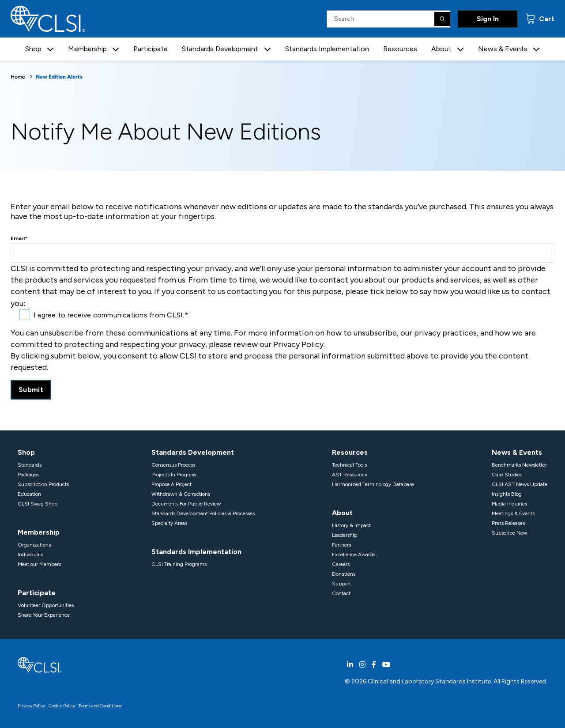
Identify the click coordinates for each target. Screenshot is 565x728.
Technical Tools (349, 465)
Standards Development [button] (220, 49)
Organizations (34, 545)
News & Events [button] (503, 49)
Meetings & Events (513, 513)
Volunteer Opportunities (46, 605)
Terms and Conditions (100, 706)
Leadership (345, 535)
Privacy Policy (31, 706)
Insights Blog (507, 494)
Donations (344, 574)
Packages (28, 475)
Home (18, 77)
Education (29, 494)
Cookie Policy (62, 706)
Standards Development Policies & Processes (203, 513)
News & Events (517, 452)
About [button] (441, 49)
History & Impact (351, 525)
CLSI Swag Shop (38, 504)
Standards (30, 465)
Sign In (488, 19)
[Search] (442, 19)
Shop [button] (33, 49)
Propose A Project (171, 484)
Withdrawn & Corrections (181, 494)
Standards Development (193, 452)
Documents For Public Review (186, 504)
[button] (50, 49)
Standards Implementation (327, 49)
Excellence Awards (354, 554)
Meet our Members (39, 564)
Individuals (30, 554)
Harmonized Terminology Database (373, 484)
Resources (400, 49)
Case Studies (507, 475)
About (342, 513)
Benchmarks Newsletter (519, 465)
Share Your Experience (44, 615)
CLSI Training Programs (179, 564)
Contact (341, 593)
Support (341, 584)
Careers (341, 564)
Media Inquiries (509, 504)
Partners (341, 545)
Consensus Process (173, 465)
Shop (26, 452)
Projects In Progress (174, 475)
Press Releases (508, 523)
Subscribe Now (509, 533)
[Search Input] (388, 19)
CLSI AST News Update (520, 484)
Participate (151, 49)
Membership (39, 532)
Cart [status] (546, 19)
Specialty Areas (169, 523)
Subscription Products (43, 484)
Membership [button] (87, 49)
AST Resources (349, 475)
